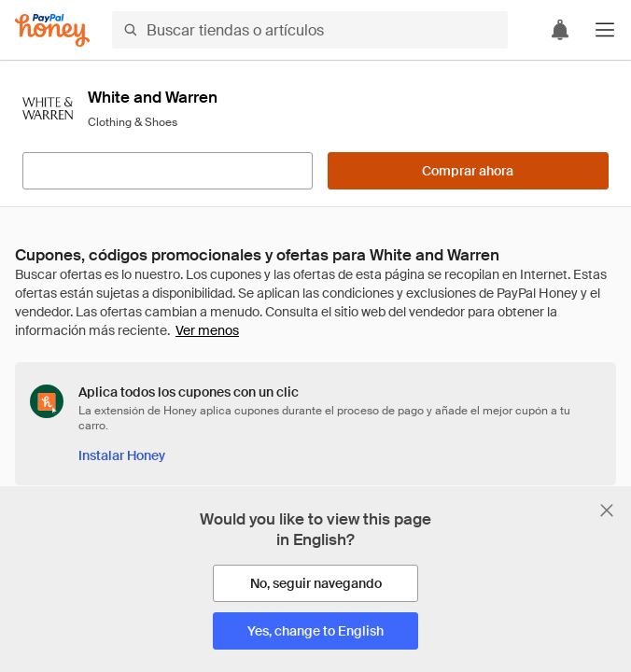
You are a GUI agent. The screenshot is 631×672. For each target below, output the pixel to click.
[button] (605, 30)
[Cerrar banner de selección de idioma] (607, 511)
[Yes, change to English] (315, 631)
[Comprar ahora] (468, 171)
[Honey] (52, 30)
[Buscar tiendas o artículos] (310, 30)
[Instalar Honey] (122, 455)
